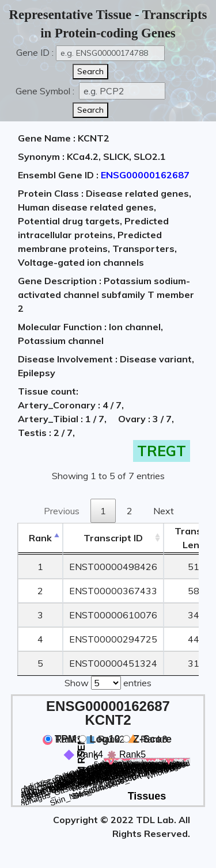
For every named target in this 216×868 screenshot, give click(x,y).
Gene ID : (35, 52)
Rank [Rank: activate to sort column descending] (40, 538)
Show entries (108, 682)
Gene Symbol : (46, 91)
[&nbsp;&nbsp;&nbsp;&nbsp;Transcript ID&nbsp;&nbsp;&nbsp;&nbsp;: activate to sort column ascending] (113, 538)
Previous (62, 511)
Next (164, 511)
